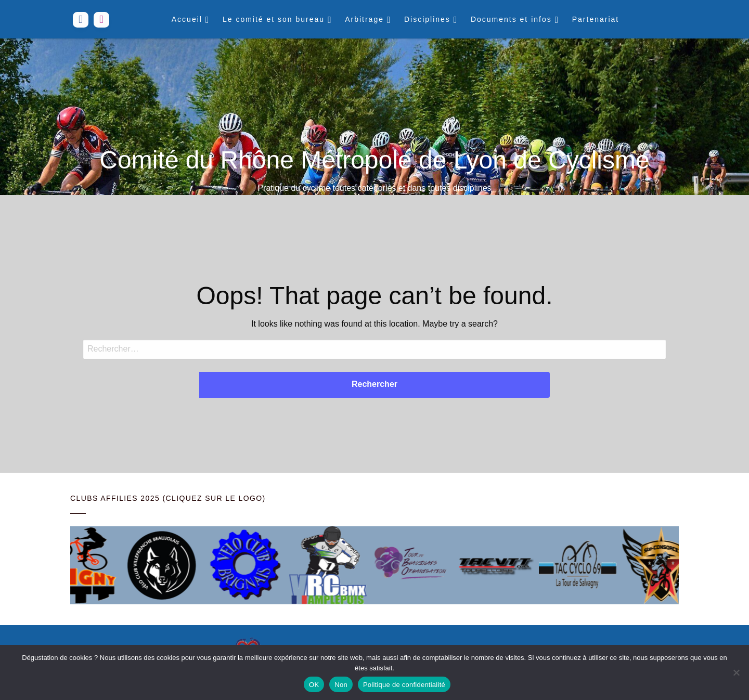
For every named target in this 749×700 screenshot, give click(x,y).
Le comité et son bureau (274, 19)
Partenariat (596, 19)
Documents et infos (511, 19)
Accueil (187, 19)
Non (341, 685)
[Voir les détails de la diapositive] (82, 565)
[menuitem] (189, 19)
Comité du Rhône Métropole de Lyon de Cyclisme (374, 160)
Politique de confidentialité (404, 685)
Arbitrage (364, 19)
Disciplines (427, 19)
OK (314, 685)
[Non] (736, 672)
